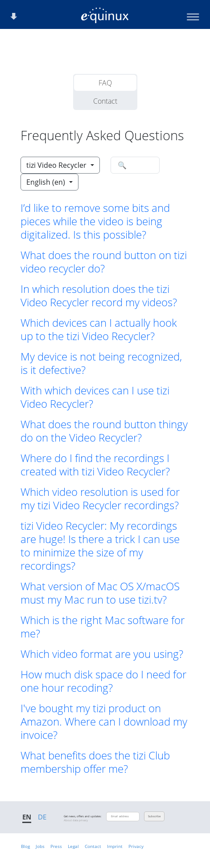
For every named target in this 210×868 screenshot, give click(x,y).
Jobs (40, 846)
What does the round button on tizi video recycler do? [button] (104, 262)
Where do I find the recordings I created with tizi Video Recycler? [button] (95, 465)
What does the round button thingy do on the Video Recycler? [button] (104, 431)
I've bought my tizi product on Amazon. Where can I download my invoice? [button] (104, 722)
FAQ (105, 83)
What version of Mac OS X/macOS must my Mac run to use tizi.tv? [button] (100, 593)
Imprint (115, 846)
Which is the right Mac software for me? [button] (103, 627)
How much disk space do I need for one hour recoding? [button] (103, 681)
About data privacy (76, 820)
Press (56, 846)
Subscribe (154, 816)
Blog (25, 846)
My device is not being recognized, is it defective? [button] (101, 363)
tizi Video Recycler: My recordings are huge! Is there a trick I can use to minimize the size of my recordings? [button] (100, 546)
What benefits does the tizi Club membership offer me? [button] (95, 762)
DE (42, 817)
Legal (73, 846)
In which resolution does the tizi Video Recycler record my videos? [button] (99, 296)
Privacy (136, 846)
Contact (105, 101)
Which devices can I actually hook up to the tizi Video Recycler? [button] (99, 329)
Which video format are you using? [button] (102, 654)
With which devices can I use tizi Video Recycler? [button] (95, 397)
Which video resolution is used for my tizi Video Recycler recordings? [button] (100, 499)
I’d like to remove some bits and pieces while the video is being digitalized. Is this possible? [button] (95, 221)
